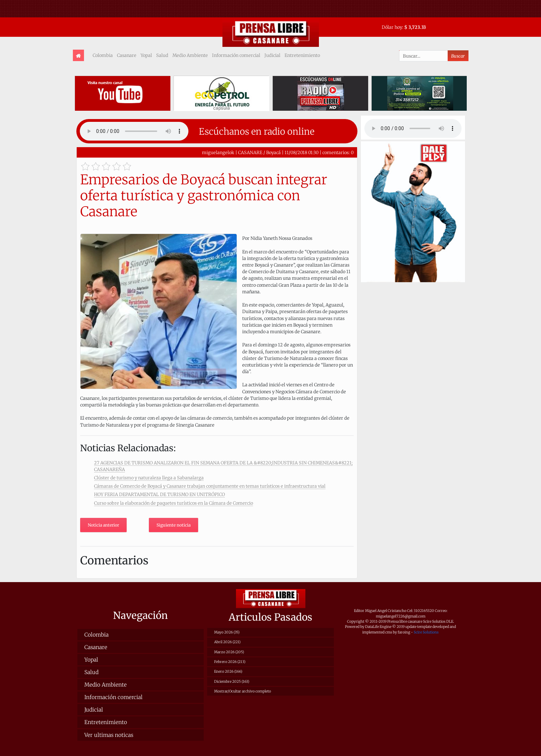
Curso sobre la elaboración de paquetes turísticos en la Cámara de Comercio (174, 503)
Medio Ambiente (190, 55)
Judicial (272, 55)
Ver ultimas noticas (109, 735)
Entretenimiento (302, 55)
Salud (162, 55)
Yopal (146, 55)
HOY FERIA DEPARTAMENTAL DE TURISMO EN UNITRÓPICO (159, 494)
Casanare (127, 55)
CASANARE (250, 152)
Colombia (103, 55)
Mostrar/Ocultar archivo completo (243, 691)
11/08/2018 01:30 (302, 152)
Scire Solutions (426, 632)
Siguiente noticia (174, 525)
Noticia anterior (103, 525)
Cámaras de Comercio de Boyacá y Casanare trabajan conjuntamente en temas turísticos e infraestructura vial (210, 486)
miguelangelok (218, 152)
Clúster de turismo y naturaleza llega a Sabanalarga (149, 478)
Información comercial (236, 55)
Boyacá (273, 152)
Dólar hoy (392, 27)
